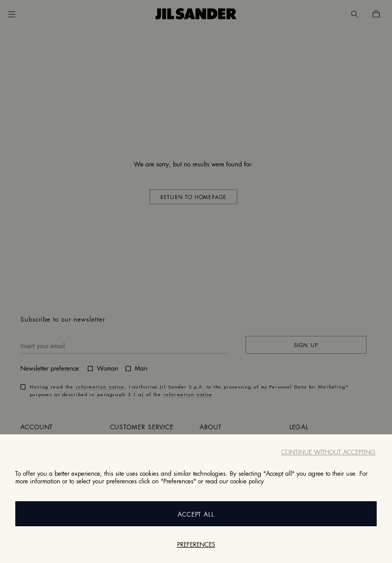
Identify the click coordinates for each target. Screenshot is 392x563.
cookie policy (247, 481)
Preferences (196, 545)
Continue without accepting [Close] (328, 452)
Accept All (196, 515)
